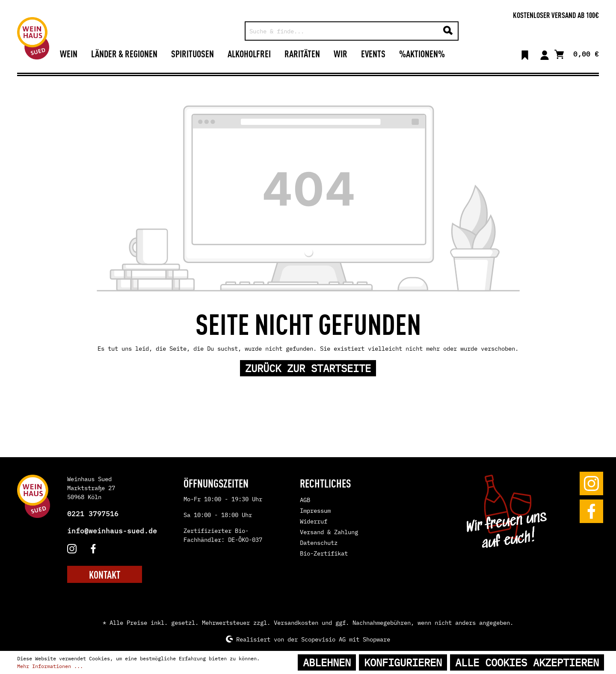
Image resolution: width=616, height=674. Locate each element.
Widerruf (314, 521)
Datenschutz (319, 543)
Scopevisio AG (323, 639)
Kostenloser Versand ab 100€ (556, 15)
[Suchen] (448, 31)
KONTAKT (105, 574)
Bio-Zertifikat (324, 553)
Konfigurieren (403, 662)
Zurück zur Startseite (308, 368)
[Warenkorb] (577, 53)
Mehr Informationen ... (50, 666)
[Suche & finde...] (342, 31)
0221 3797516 (93, 514)
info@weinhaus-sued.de (112, 531)
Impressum (315, 511)
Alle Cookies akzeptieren (527, 662)
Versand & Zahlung (329, 532)
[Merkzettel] (525, 53)
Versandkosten (296, 623)
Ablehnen (327, 662)
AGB (305, 500)
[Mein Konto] (545, 53)
